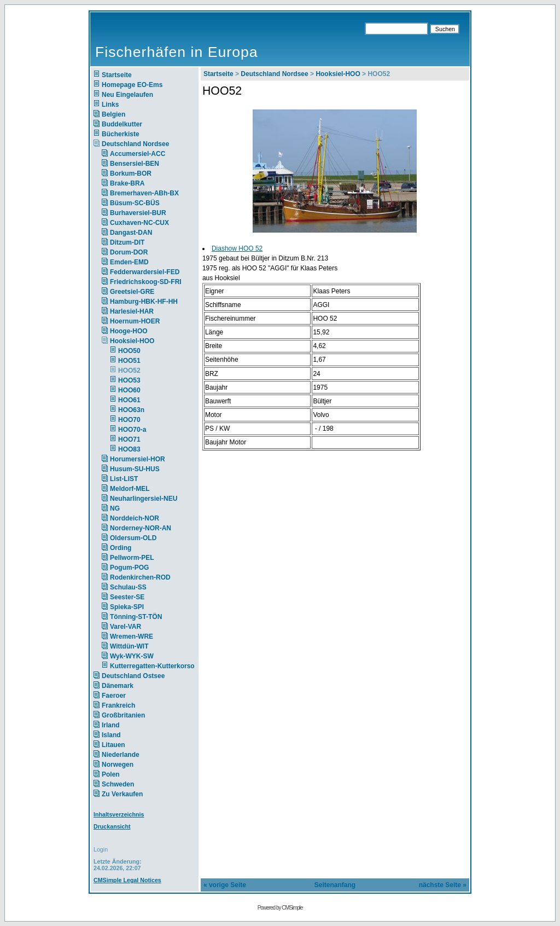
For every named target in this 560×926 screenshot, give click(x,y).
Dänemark (118, 686)
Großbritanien (123, 715)
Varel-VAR (126, 627)
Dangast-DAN (131, 233)
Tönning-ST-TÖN (136, 617)
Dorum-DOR (129, 252)
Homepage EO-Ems (132, 85)
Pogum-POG (129, 568)
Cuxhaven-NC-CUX (139, 223)
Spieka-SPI (127, 607)
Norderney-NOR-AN (141, 528)
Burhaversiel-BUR (138, 213)
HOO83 (129, 449)
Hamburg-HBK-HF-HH (144, 302)
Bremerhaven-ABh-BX (144, 193)
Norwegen (118, 765)
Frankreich (118, 705)
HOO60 (129, 390)
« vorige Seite (225, 885)
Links (110, 105)
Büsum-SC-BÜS (135, 203)
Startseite (117, 75)
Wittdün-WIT (129, 646)
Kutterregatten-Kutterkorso (152, 666)
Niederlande (128, 755)
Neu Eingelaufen (127, 95)
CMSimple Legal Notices (127, 880)
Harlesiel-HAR (132, 311)
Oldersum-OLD (133, 538)
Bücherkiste (121, 134)
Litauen (113, 745)
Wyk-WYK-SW (132, 656)
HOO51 (129, 361)
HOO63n (131, 410)
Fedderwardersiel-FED (145, 272)
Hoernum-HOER (135, 321)
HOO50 (129, 351)
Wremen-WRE (132, 636)
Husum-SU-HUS (135, 469)
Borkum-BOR (131, 173)
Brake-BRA (127, 183)
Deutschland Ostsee (133, 676)
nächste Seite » (443, 885)
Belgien (113, 114)
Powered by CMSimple (280, 908)
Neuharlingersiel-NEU (144, 499)
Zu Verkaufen (122, 794)
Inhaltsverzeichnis (119, 814)
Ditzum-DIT (127, 242)
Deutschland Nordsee (135, 144)
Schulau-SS (128, 587)
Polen (111, 774)
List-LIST (124, 479)
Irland (111, 725)
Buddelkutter (122, 124)
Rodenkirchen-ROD (140, 577)
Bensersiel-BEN (135, 164)
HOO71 (129, 439)
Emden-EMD (129, 262)
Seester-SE (127, 597)
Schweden (118, 784)
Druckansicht (112, 826)
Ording (121, 548)
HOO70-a (132, 430)
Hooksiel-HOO (132, 341)
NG (115, 508)
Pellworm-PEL (132, 558)
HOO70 (129, 420)
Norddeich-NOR (135, 518)
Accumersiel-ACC (138, 154)
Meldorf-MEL (130, 489)
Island (111, 735)
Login (101, 849)
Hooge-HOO (129, 331)
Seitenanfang (335, 885)
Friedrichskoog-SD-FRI (146, 282)
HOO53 (129, 380)
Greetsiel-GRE (132, 292)
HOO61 (129, 400)
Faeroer (114, 696)
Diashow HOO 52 (237, 248)
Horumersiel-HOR (138, 459)
